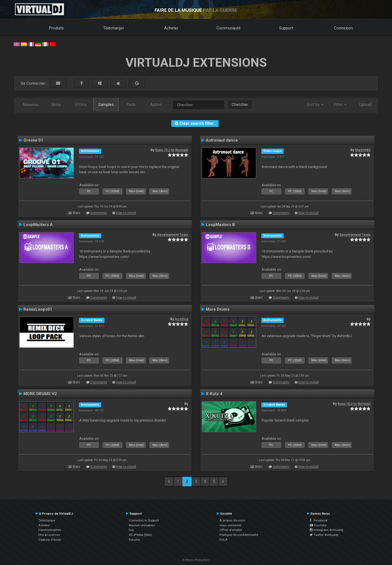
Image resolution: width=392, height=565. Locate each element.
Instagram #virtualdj (327, 530)
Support (286, 28)
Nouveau (31, 105)
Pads (131, 105)
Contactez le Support (144, 520)
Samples (106, 105)
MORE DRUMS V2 (40, 394)
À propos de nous (232, 520)
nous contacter (230, 525)
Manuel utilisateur (142, 525)
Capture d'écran (50, 540)
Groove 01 (33, 140)
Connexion (343, 28)
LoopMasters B (220, 225)
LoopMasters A (38, 225)
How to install (126, 213)
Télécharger (114, 28)
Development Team (173, 235)
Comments (99, 213)
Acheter (171, 28)
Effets (81, 105)
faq (131, 530)
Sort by (315, 105)
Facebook (319, 520)
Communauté (229, 28)
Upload (365, 105)
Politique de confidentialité (239, 535)
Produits (56, 28)
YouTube (318, 525)
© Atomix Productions (196, 560)
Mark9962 (363, 150)
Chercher (240, 105)
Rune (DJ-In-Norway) (172, 150)
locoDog (181, 319)
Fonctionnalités (50, 530)
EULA (223, 540)
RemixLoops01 (38, 309)
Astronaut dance (222, 140)
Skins (56, 105)
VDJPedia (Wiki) (140, 535)
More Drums (218, 309)
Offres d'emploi (231, 530)
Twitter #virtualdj (324, 535)
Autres (156, 105)
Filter (340, 105)
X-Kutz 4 (214, 394)
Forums (134, 540)
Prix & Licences (49, 535)
